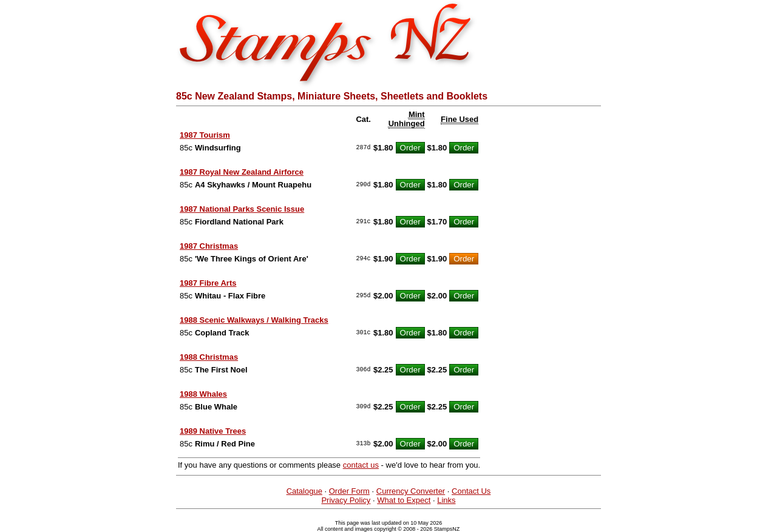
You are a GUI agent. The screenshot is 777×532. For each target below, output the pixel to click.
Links (446, 500)
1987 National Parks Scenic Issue (242, 209)
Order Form (349, 491)
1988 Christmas (209, 357)
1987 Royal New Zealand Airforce (242, 172)
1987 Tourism (205, 135)
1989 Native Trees (213, 431)
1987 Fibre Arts (208, 283)
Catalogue (304, 491)
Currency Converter (411, 491)
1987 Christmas (209, 246)
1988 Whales (203, 394)
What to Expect (404, 500)
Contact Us (471, 491)
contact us (361, 465)
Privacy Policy (346, 500)
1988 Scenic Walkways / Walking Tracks (254, 320)
